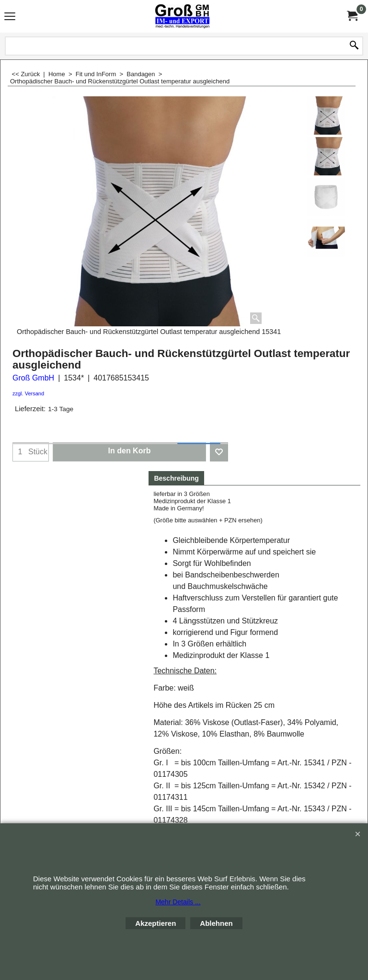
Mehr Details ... (178, 902)
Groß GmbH (33, 378)
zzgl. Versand (28, 393)
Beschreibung (176, 478)
